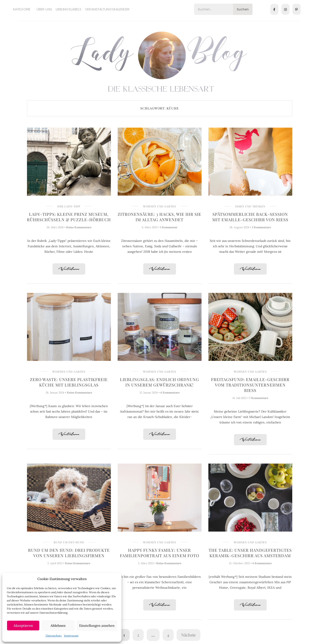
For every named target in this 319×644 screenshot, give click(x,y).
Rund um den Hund (69, 542)
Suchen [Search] (243, 9)
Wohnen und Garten (160, 206)
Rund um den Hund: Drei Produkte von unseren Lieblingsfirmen (69, 553)
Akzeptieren (23, 626)
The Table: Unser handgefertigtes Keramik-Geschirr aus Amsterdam (250, 553)
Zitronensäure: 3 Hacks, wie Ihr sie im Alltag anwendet (159, 217)
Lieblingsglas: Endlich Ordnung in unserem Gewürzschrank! (159, 382)
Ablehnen (58, 626)
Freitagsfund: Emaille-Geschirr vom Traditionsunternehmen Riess (250, 385)
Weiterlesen (69, 269)
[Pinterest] (297, 9)
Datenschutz (54, 635)
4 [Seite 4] (168, 635)
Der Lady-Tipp (69, 206)
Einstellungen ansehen (97, 626)
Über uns (44, 9)
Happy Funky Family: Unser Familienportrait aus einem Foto (159, 553)
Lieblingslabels (69, 9)
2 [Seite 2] (138, 635)
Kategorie (22, 9)
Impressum (71, 635)
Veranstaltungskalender (107, 9)
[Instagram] (285, 9)
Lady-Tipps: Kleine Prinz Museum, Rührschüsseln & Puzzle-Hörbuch (69, 217)
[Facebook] (274, 9)
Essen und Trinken (250, 206)
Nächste (189, 635)
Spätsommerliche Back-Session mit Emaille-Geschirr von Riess (250, 217)
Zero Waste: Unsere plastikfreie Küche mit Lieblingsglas (69, 382)
